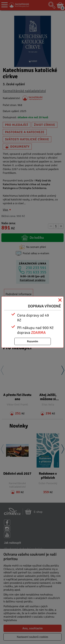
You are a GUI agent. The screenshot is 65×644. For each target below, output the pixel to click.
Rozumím (33, 341)
